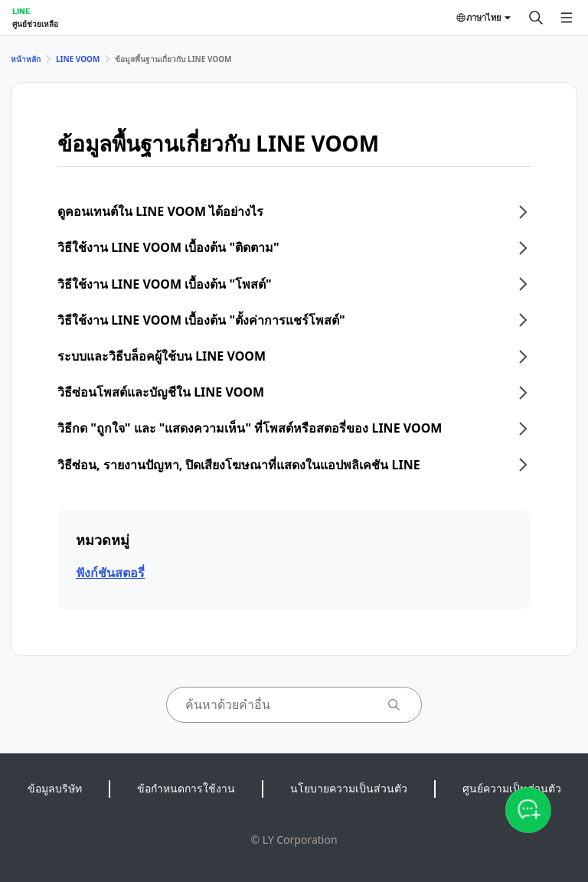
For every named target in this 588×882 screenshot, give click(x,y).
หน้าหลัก (26, 59)
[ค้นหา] (536, 18)
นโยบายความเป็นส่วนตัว (349, 788)
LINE (21, 11)
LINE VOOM (78, 59)
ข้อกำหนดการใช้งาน (186, 788)
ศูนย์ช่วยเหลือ (35, 24)
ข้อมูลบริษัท (55, 788)
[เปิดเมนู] (567, 18)
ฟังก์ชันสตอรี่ (110, 573)
